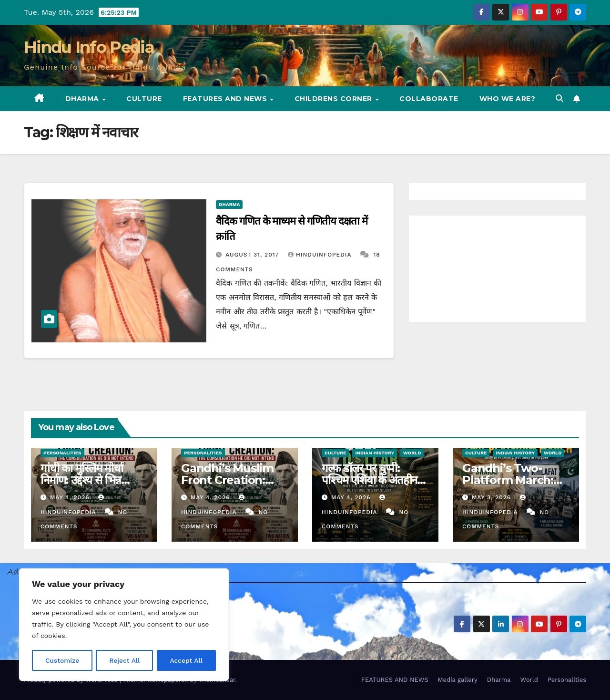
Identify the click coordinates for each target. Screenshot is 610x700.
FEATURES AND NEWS (226, 99)
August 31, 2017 (253, 255)
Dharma (83, 99)
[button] (559, 98)
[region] (124, 625)
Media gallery (457, 680)
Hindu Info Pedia (89, 47)
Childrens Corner (335, 99)
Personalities (62, 453)
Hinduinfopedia (321, 255)
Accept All (186, 660)
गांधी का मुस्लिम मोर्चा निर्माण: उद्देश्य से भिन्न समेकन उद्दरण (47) (82, 480)
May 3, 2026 (493, 497)
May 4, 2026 (71, 497)
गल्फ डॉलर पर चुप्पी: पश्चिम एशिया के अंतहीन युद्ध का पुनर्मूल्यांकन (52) (371, 480)
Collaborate (429, 99)
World (412, 453)
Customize (62, 660)
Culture (144, 99)
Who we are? (508, 99)
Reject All (125, 660)
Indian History (375, 453)
